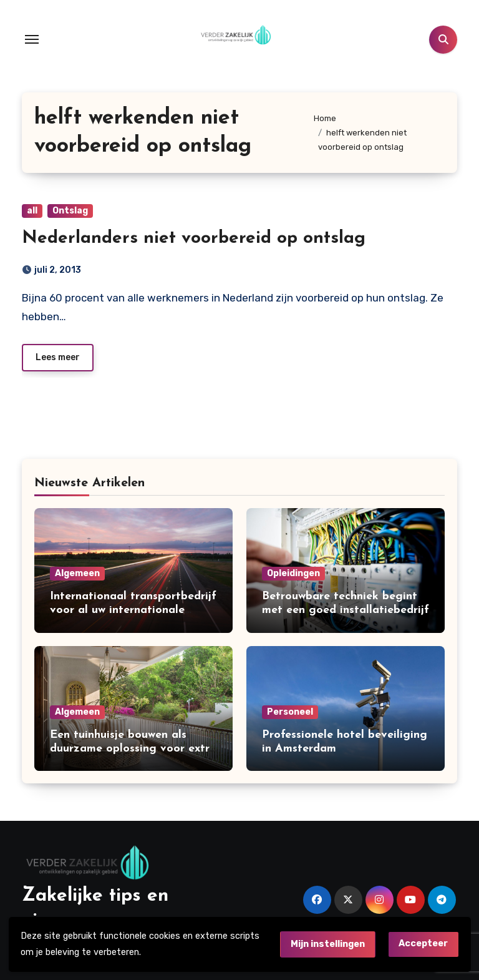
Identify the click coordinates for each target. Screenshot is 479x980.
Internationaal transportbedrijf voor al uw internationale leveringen (133, 610)
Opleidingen (293, 573)
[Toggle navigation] (32, 39)
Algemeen (77, 573)
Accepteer (423, 943)
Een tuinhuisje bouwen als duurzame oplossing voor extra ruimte (133, 748)
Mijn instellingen (328, 944)
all (32, 211)
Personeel (290, 712)
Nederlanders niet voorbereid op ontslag (194, 238)
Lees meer (58, 357)
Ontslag (70, 211)
